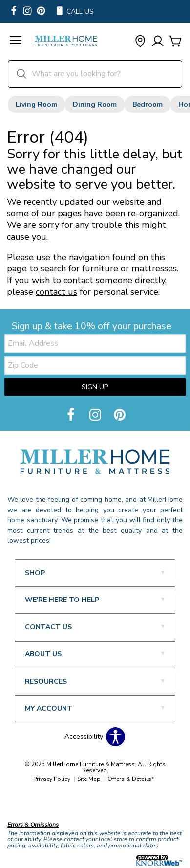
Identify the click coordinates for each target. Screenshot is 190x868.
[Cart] (175, 42)
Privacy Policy (52, 779)
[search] (95, 74)
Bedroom (148, 104)
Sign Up (95, 387)
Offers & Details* (131, 779)
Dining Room (95, 104)
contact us (56, 292)
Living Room (36, 104)
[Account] (158, 42)
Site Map (89, 779)
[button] (16, 42)
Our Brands (26, 804)
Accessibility (84, 737)
